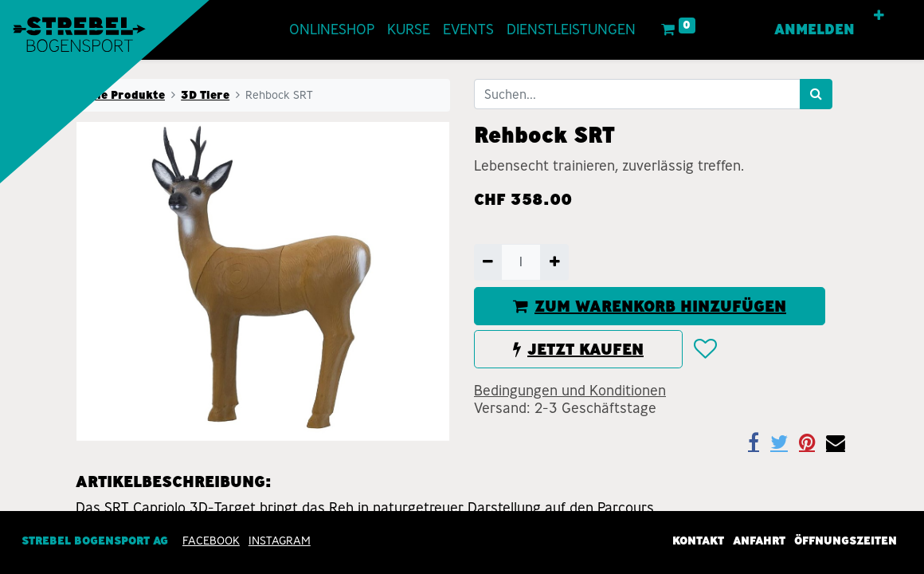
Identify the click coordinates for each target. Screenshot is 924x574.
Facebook (211, 541)
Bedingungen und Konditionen (570, 391)
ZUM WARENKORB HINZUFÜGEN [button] (650, 306)
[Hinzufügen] (554, 262)
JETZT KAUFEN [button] (578, 349)
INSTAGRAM (280, 541)
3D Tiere (205, 95)
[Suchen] (816, 94)
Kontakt (698, 541)
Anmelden (814, 29)
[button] (879, 16)
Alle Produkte (125, 95)
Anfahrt (759, 541)
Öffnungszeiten (846, 541)
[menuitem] (332, 30)
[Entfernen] (488, 262)
